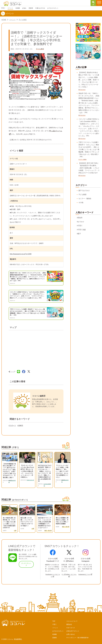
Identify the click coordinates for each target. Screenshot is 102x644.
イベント (55, 628)
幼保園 (54, 634)
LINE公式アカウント (73, 631)
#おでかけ (81, 222)
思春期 (54, 638)
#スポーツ (12, 426)
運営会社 (69, 624)
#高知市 (80, 218)
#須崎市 (20, 426)
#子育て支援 (81, 230)
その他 (81, 203)
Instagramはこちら (84, 574)
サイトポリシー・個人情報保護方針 (77, 638)
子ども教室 (82, 195)
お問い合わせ (71, 634)
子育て (54, 624)
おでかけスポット (58, 631)
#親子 (79, 234)
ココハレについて (72, 621)
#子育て (80, 226)
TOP (54, 621)
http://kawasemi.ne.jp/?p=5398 (21, 254)
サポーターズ (71, 628)
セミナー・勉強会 (85, 199)
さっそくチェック (26, 564)
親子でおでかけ (84, 191)
